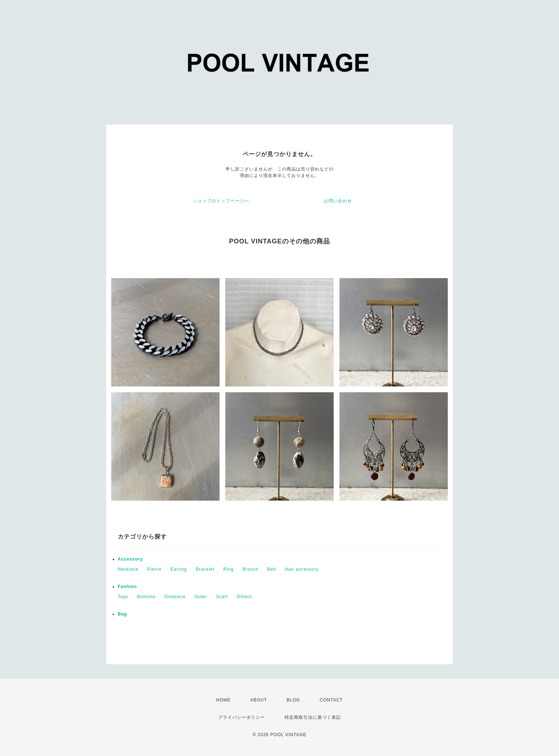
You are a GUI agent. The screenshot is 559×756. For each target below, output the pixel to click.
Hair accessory (302, 569)
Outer (201, 597)
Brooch (251, 569)
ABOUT (259, 700)
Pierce (155, 569)
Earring (179, 569)
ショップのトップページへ (221, 201)
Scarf (222, 597)
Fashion (127, 587)
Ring (228, 569)
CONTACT (331, 700)
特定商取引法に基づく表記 (313, 717)
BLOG (293, 700)
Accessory (130, 559)
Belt (272, 569)
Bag (122, 614)
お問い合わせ (338, 201)
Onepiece (175, 597)
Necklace (128, 569)
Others (244, 597)
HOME (224, 700)
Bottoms (146, 597)
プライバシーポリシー (242, 717)
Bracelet (205, 569)
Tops (123, 597)
